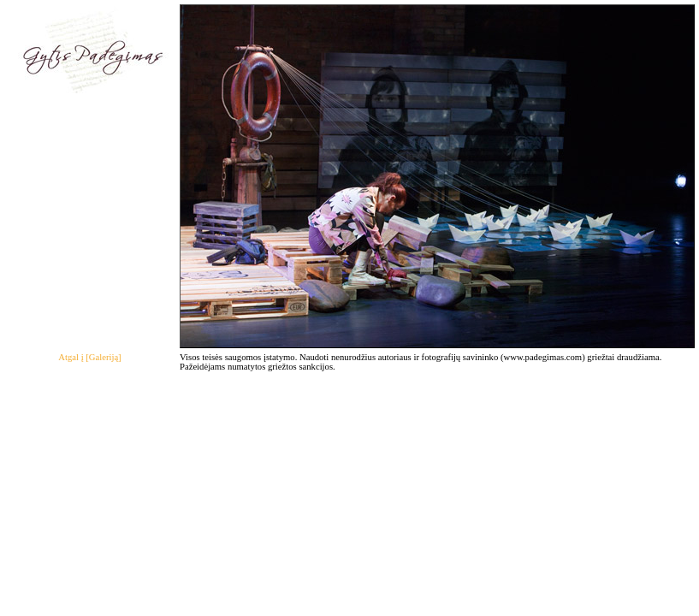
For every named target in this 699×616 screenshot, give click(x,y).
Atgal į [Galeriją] (89, 357)
